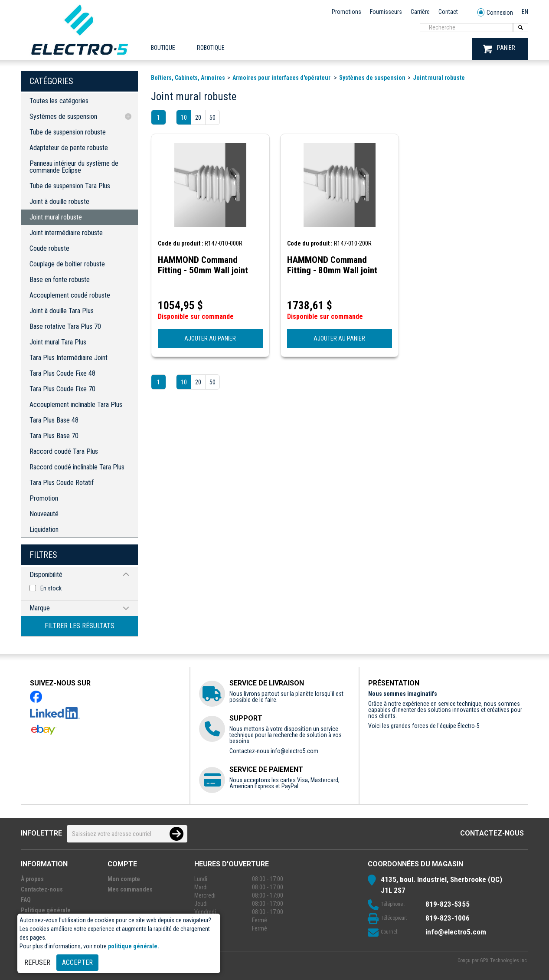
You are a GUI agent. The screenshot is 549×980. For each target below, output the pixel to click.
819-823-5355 (448, 904)
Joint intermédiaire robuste (66, 233)
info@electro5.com (294, 751)
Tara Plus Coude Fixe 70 (62, 389)
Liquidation (44, 529)
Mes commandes (130, 889)
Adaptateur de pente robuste (69, 148)
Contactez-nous (492, 833)
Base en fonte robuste (60, 280)
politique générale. (134, 946)
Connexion (495, 13)
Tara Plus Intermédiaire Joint (69, 358)
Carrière (420, 12)
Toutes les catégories (59, 101)
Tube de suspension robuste (68, 132)
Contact (448, 12)
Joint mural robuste (56, 217)
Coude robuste (49, 248)
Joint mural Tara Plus (58, 342)
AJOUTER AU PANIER (210, 338)
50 (212, 118)
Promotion (44, 498)
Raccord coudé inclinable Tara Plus (77, 467)
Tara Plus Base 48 (54, 420)
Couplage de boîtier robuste (67, 264)
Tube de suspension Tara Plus (70, 186)
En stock (51, 588)
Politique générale (46, 910)
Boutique (163, 48)
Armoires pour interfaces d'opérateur (282, 78)
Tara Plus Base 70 (54, 436)
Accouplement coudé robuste (70, 295)
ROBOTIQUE (211, 48)
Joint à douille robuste (59, 202)
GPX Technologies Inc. (504, 960)
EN (525, 12)
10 (184, 118)
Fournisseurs (386, 12)
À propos (32, 879)
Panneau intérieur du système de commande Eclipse (74, 167)
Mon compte (124, 879)
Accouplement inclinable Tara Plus (76, 405)
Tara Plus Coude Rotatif (62, 483)
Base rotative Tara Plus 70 (65, 326)
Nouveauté (44, 514)
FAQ (26, 900)
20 (198, 118)
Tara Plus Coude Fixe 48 (62, 373)
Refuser (37, 962)
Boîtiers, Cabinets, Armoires (188, 78)
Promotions (346, 12)
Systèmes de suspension (63, 116)
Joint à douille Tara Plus (62, 311)
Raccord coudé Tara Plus (64, 451)
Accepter (77, 962)
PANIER (499, 49)
